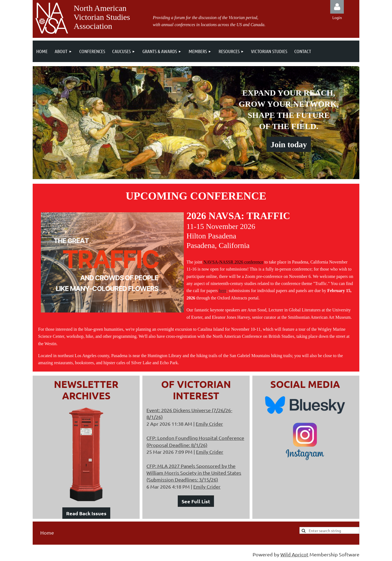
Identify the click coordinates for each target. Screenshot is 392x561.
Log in (337, 7)
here (223, 291)
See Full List (196, 501)
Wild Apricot (294, 554)
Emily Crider (209, 424)
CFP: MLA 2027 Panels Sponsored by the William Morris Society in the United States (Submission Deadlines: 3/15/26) (194, 473)
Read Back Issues (86, 513)
